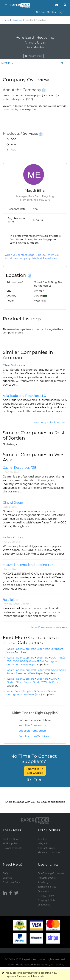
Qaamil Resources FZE (20, 468)
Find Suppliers (11, 844)
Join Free (43, 839)
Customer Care (11, 882)
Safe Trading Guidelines (51, 873)
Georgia (15, 542)
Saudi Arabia (21, 604)
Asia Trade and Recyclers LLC (24, 396)
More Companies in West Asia (49, 627)
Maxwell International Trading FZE (28, 565)
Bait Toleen (11, 600)
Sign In (63, 12)
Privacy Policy (46, 896)
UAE (17, 472)
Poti (6, 542)
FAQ (5, 873)
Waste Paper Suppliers (20, 649)
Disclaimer (44, 891)
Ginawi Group (13, 503)
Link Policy (44, 905)
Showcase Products (49, 853)
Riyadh (7, 604)
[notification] (57, 5)
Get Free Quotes (46, 12)
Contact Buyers (47, 848)
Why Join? (44, 844)
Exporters (42, 649)
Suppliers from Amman (33, 725)
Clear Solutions (14, 365)
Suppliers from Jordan (32, 731)
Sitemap (7, 878)
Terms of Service (47, 887)
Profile (7, 63)
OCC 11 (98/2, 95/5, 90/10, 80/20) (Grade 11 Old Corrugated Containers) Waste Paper (36, 661)
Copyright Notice (48, 900)
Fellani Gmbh (13, 537)
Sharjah (8, 472)
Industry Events (47, 878)
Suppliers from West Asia (34, 736)
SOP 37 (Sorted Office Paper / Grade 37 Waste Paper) (33, 682)
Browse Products (13, 848)
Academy (43, 882)
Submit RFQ (35, 771)
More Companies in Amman (50, 422)
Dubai (7, 507)
